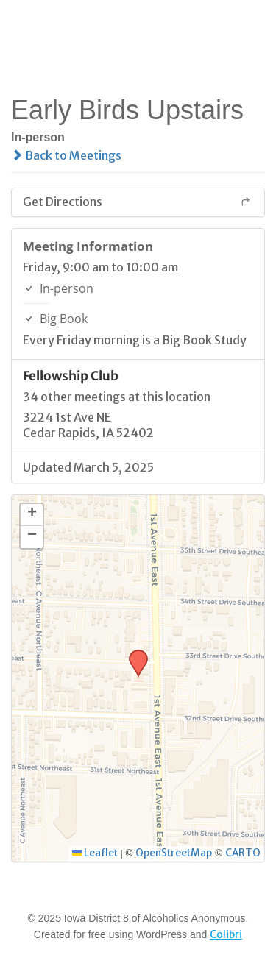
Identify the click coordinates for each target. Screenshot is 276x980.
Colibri (226, 934)
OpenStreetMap (174, 853)
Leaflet (95, 853)
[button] (133, 654)
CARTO (243, 853)
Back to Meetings (66, 155)
